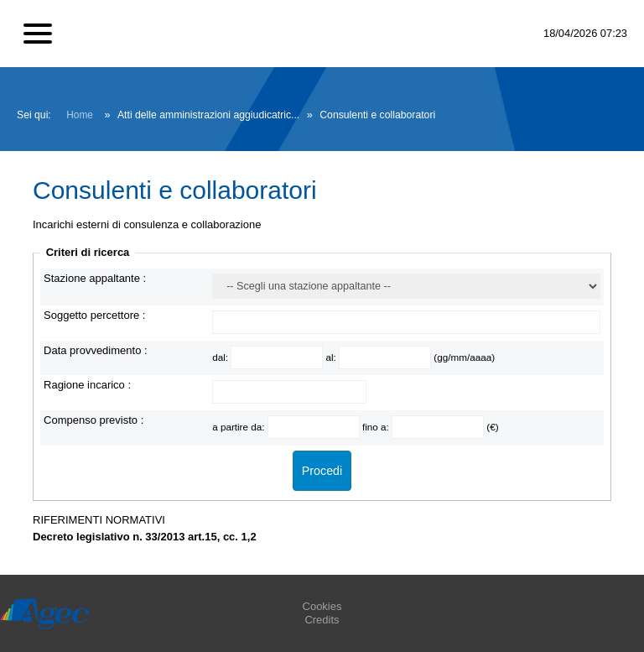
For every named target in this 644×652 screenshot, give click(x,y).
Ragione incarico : (87, 385)
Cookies (322, 606)
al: (332, 357)
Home (80, 115)
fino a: (377, 427)
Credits (322, 620)
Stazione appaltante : (95, 278)
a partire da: (240, 427)
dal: (221, 357)
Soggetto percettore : (94, 315)
